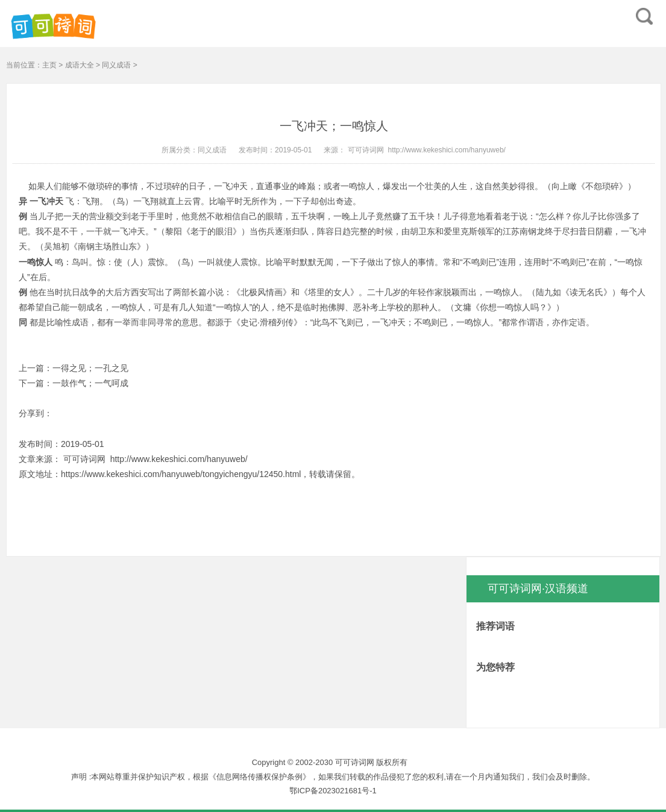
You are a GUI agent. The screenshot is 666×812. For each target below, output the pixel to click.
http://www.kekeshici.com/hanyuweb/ (446, 150)
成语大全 (80, 65)
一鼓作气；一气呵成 (90, 383)
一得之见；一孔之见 (90, 368)
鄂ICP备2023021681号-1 (333, 791)
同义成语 (116, 65)
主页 (49, 65)
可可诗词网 (364, 150)
